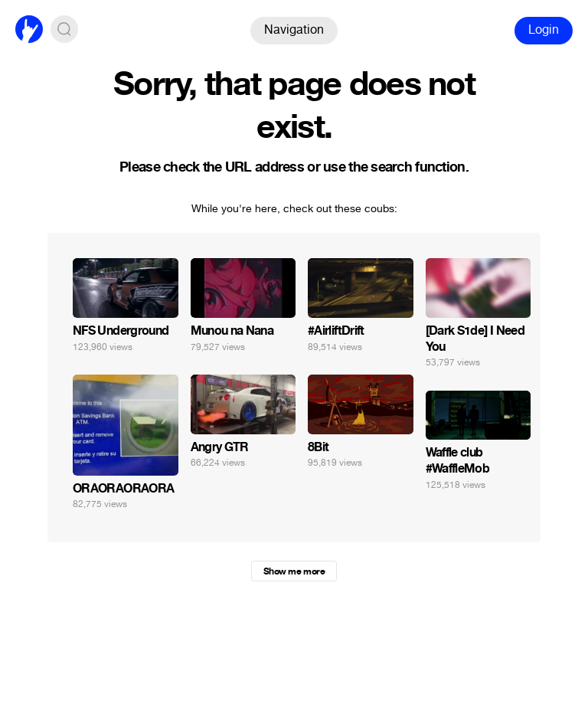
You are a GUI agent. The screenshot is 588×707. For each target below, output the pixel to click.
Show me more (294, 571)
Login (544, 29)
